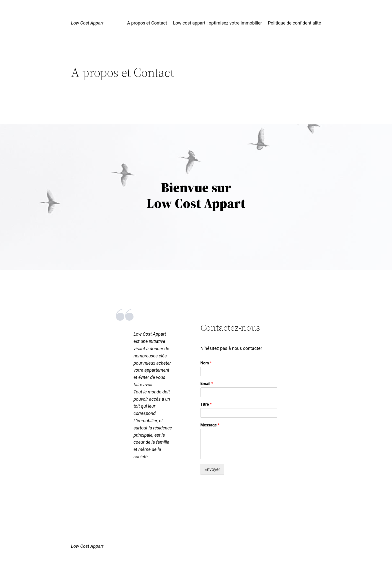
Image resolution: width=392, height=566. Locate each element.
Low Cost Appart (87, 23)
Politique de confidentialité (294, 23)
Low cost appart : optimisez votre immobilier (217, 23)
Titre (206, 404)
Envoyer (212, 469)
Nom (206, 363)
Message (210, 425)
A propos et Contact (147, 23)
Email (207, 384)
